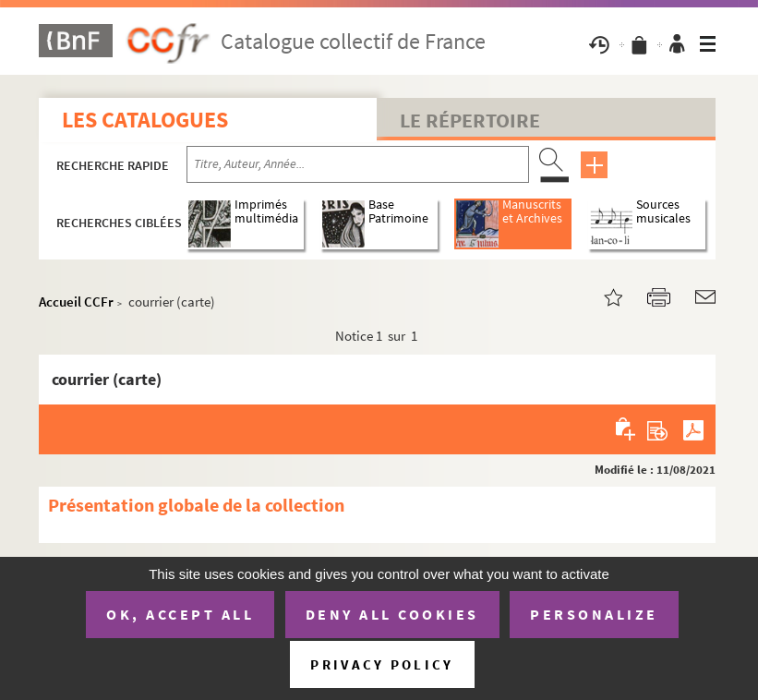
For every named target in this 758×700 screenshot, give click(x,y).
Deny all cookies (392, 614)
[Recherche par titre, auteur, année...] (358, 164)
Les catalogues (145, 120)
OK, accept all (180, 614)
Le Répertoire (470, 120)
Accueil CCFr (76, 302)
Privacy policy (382, 664)
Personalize (594, 614)
